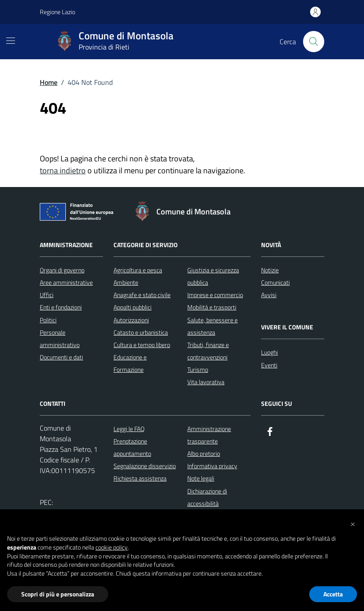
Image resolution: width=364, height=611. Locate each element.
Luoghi (269, 352)
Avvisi (269, 295)
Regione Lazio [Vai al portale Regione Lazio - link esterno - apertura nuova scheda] (57, 12)
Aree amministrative (66, 282)
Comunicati (275, 282)
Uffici (47, 295)
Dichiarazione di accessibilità (207, 497)
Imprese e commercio (215, 295)
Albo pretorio (204, 453)
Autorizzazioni (131, 320)
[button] (353, 523)
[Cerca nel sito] (314, 42)
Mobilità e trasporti (212, 307)
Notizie (270, 270)
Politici (48, 320)
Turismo (198, 369)
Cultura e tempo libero (142, 345)
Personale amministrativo (60, 338)
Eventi (269, 365)
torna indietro (63, 170)
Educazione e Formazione (130, 363)
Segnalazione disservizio (145, 466)
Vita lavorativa (206, 382)
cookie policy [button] (112, 547)
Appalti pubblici (133, 307)
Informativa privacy (212, 466)
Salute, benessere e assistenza (212, 326)
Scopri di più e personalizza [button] (58, 594)
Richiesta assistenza (140, 478)
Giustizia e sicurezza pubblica (213, 276)
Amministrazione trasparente (209, 435)
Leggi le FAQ (129, 429)
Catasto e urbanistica (141, 332)
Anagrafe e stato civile (142, 295)
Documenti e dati (61, 357)
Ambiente (126, 282)
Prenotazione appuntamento (132, 447)
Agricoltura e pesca (138, 270)
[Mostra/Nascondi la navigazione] (11, 41)
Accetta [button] (333, 594)
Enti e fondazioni (61, 307)
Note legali (201, 478)
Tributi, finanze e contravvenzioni (208, 351)
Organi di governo (62, 270)
